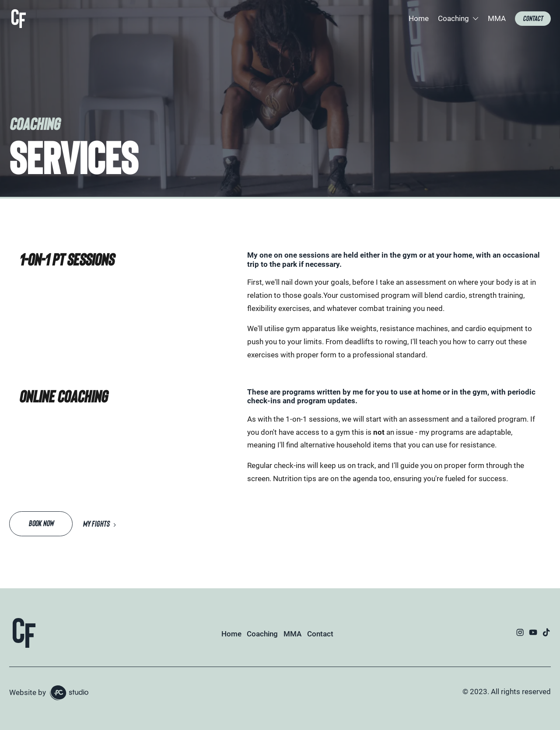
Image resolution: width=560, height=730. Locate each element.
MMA (497, 18)
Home (419, 18)
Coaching (262, 634)
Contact (320, 634)
